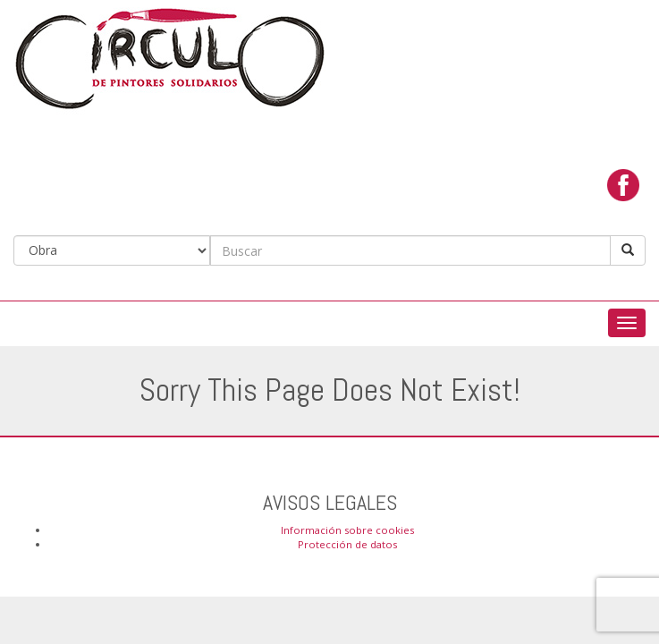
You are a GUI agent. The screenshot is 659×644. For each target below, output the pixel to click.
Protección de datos (347, 544)
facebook (623, 185)
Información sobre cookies (347, 530)
